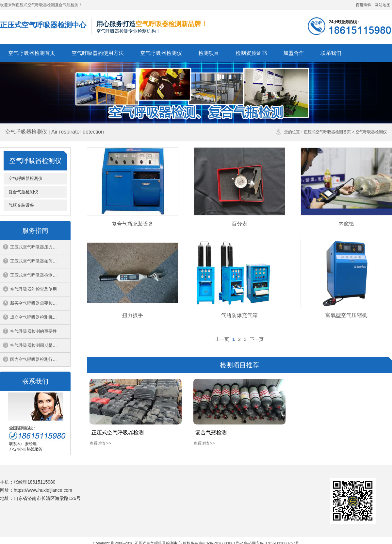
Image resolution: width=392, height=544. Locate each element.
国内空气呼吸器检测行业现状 (38, 359)
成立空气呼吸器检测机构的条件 (40, 317)
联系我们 (331, 53)
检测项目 (209, 53)
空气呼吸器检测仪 (161, 53)
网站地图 (383, 5)
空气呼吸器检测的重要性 (33, 331)
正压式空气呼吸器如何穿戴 (36, 261)
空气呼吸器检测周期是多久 (36, 345)
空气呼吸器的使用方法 (98, 53)
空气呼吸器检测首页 (32, 53)
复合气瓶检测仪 (23, 192)
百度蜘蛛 (364, 5)
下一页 (257, 339)
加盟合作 (294, 53)
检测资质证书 (251, 53)
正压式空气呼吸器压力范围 (36, 247)
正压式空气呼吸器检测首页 (327, 132)
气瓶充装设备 (21, 205)
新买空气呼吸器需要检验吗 (36, 303)
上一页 (222, 339)
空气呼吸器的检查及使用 (33, 289)
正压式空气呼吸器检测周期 (36, 275)
